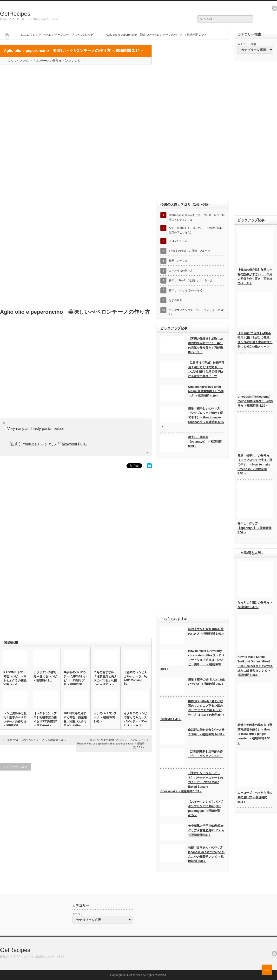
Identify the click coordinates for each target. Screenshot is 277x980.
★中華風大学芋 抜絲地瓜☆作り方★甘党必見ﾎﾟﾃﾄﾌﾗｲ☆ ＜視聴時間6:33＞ (206, 830)
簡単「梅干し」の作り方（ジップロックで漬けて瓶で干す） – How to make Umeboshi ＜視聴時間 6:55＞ (192, 418)
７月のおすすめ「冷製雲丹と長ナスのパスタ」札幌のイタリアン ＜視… (105, 681)
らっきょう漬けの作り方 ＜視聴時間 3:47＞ (255, 605)
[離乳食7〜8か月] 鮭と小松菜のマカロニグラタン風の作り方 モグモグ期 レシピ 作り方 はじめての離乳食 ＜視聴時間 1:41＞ (192, 710)
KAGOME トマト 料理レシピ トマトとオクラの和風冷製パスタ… (15, 678)
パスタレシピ (85, 35)
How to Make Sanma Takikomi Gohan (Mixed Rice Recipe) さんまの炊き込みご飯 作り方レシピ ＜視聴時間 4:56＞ (255, 666)
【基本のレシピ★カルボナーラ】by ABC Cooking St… (136, 678)
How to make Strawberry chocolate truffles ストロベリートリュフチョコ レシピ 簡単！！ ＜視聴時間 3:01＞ (192, 660)
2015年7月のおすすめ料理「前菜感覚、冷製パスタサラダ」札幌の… (75, 719)
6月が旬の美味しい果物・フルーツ (189, 251)
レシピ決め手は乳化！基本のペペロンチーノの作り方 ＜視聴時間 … (15, 719)
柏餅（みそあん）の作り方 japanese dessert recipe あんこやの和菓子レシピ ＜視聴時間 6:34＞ (206, 854)
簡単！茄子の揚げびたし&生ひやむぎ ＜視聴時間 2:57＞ (207, 682)
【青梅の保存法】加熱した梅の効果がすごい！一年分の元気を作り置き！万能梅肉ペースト (205, 345)
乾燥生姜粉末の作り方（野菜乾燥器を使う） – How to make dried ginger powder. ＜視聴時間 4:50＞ (255, 734)
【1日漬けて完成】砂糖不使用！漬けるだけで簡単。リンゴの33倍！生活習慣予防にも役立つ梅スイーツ (206, 369)
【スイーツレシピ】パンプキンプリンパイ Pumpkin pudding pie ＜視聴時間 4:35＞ (205, 808)
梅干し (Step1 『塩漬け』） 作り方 (191, 280)
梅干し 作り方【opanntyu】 (186, 290)
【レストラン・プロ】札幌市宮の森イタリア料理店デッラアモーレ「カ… (45, 722)
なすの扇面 (175, 300)
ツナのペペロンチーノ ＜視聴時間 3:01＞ (105, 717)
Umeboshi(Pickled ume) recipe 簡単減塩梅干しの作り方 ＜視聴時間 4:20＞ (206, 391)
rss (274, 8)
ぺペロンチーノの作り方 (59, 35)
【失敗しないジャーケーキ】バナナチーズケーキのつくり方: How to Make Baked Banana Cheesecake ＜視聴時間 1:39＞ (192, 782)
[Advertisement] (76, 103)
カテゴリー (79, 914)
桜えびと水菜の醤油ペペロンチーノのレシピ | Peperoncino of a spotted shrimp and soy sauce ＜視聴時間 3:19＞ (111, 744)
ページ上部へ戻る (267, 970)
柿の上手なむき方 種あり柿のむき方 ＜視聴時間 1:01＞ (206, 631)
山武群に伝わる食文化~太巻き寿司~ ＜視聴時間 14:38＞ (206, 732)
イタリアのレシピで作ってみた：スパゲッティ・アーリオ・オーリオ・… (135, 722)
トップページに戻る (16, 767)
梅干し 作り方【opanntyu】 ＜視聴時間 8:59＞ (205, 441)
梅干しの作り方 (178, 261)
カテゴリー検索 (247, 44)
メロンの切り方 (178, 241)
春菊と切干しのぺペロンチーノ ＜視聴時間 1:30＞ (37, 740)
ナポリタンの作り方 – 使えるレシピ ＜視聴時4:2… (45, 676)
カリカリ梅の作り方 (181, 271)
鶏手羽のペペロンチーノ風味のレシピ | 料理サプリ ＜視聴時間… (75, 678)
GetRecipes (15, 14)
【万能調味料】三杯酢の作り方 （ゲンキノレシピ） (205, 754)
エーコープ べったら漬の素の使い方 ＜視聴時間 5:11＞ (255, 797)
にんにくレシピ (31, 35)
